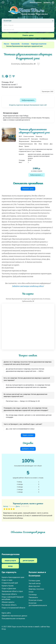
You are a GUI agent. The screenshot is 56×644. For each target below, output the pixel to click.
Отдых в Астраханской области (13, 608)
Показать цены (28, 189)
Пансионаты (33, 597)
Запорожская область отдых (12, 591)
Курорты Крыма (8, 586)
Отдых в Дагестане (9, 589)
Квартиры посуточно (39, 44)
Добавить (49, 3)
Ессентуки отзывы (36, 600)
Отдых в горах (7, 580)
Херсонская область (9, 594)
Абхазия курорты (8, 602)
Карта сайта (6, 613)
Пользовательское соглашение (13, 619)
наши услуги (10, 561)
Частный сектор (35, 583)
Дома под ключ (34, 586)
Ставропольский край (10, 583)
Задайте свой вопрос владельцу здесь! (28, 286)
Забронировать (28, 100)
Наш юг (6, 44)
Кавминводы (15, 44)
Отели (31, 592)
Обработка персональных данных (14, 616)
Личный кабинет (36, 3)
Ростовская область (9, 605)
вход (10, 566)
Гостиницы (33, 595)
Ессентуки (25, 44)
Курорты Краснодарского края (13, 577)
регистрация (29, 561)
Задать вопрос (28, 435)
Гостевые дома (34, 581)
